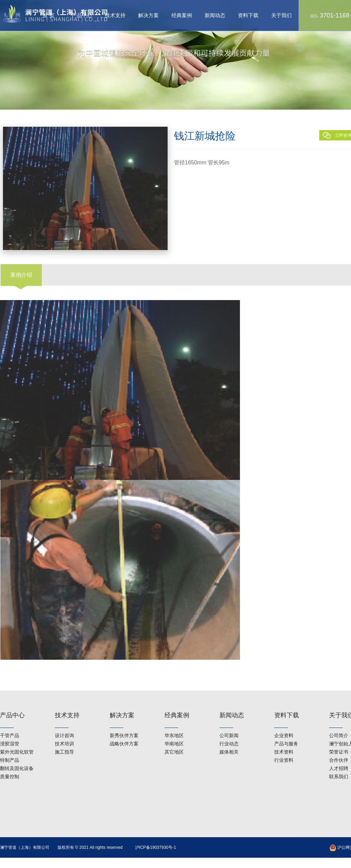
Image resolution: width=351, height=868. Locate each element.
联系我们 (339, 764)
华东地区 (174, 723)
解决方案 (148, 15)
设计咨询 (64, 723)
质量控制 (10, 764)
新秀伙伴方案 (124, 723)
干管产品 (10, 723)
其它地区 (174, 739)
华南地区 (174, 731)
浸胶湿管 (10, 731)
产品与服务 (286, 731)
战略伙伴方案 (124, 731)
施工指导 (64, 739)
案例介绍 (21, 265)
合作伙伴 (339, 747)
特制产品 (10, 747)
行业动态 (229, 731)
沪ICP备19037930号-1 (156, 847)
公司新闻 (229, 723)
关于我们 (281, 15)
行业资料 (284, 747)
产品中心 (12, 703)
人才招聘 (339, 756)
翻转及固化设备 (17, 756)
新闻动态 (215, 15)
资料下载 (248, 15)
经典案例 (182, 15)
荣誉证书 (339, 739)
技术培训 (64, 731)
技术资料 (284, 739)
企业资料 (284, 723)
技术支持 (115, 15)
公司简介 (339, 723)
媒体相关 (229, 739)
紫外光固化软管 (17, 739)
